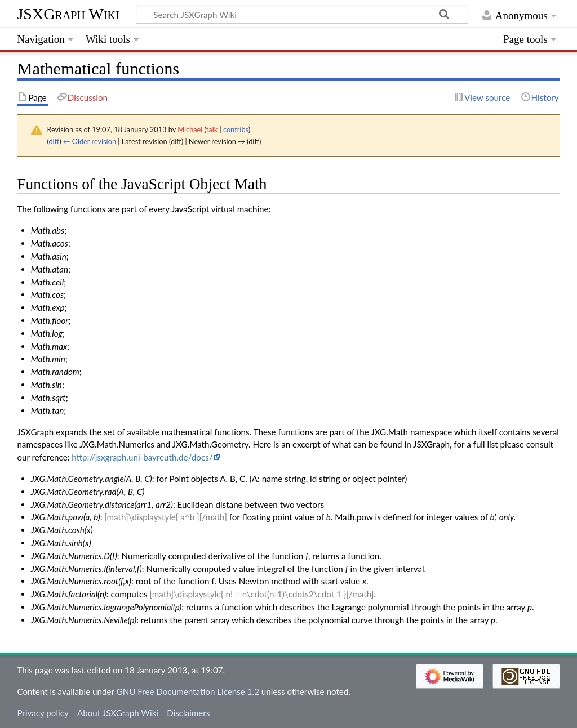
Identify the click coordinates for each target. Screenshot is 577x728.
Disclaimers (188, 713)
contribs (236, 129)
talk (212, 129)
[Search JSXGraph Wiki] (302, 14)
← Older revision (90, 141)
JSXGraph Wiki (68, 14)
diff (54, 141)
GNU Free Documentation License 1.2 (188, 691)
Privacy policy (43, 713)
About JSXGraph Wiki (118, 713)
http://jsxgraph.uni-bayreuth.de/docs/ (142, 457)
